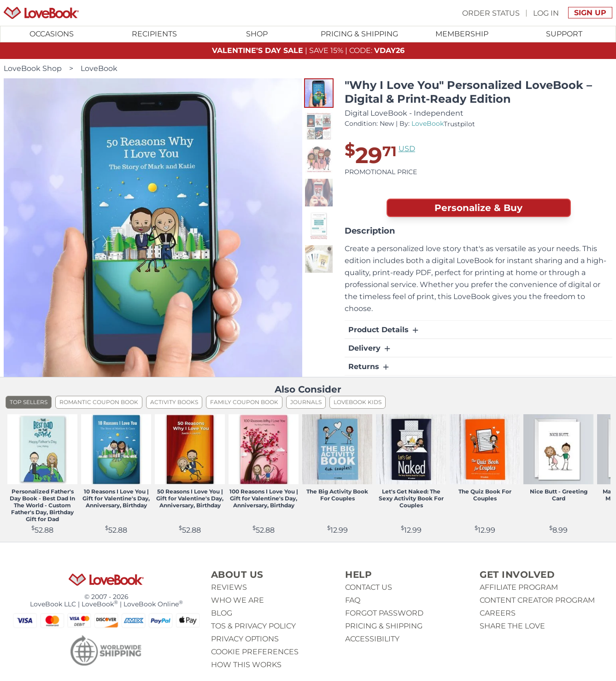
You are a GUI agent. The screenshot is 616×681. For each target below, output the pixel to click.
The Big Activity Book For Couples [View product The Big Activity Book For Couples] (337, 495)
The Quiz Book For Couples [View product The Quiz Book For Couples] (485, 495)
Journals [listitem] (306, 402)
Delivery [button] (370, 348)
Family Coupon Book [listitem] (244, 402)
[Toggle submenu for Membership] (462, 34)
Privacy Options (245, 639)
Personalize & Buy (478, 208)
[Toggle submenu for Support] (565, 34)
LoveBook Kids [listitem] (358, 402)
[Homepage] (41, 13)
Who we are (238, 600)
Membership (462, 34)
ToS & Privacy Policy (253, 626)
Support (564, 34)
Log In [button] (546, 13)
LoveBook (99, 68)
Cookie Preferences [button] (255, 652)
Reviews (229, 587)
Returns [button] (369, 367)
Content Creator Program (537, 600)
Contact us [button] (369, 587)
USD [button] (407, 149)
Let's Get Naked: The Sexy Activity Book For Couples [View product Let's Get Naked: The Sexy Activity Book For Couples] (411, 498)
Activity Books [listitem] (174, 402)
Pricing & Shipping (359, 34)
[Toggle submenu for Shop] (257, 34)
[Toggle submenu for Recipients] (155, 34)
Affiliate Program (519, 587)
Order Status (491, 13)
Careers (498, 613)
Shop (257, 34)
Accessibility (372, 639)
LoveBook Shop (33, 68)
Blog (222, 613)
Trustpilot (459, 124)
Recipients (154, 34)
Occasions (52, 34)
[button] (319, 93)
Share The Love (512, 626)
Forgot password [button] (384, 613)
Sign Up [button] (590, 13)
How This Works (246, 665)
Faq (353, 600)
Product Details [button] (384, 330)
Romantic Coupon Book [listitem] (99, 402)
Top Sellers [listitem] (29, 402)
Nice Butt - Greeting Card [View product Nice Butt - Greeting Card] (559, 495)
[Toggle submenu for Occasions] (52, 34)
